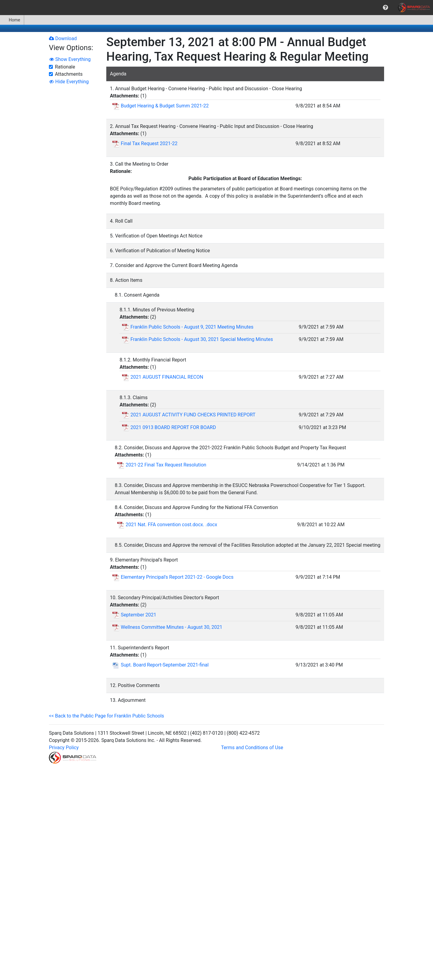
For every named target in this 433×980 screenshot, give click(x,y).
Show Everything (70, 59)
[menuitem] (385, 8)
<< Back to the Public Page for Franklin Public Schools (106, 716)
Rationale (65, 67)
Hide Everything (69, 82)
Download (63, 38)
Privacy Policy (64, 748)
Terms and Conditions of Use (252, 748)
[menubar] (216, 8)
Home (12, 20)
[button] (385, 8)
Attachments (69, 74)
